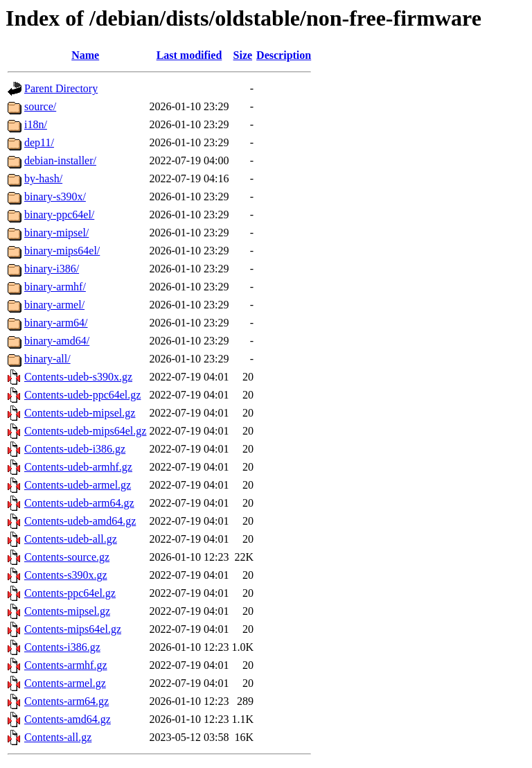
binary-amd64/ (57, 341)
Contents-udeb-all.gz (71, 539)
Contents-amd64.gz (68, 719)
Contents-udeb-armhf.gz (78, 467)
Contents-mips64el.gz (73, 629)
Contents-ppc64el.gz (70, 593)
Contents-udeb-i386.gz (75, 449)
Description (284, 55)
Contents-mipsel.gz (67, 611)
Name (85, 55)
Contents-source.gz (67, 557)
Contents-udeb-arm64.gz (79, 503)
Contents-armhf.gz (66, 665)
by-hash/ (43, 178)
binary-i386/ (52, 269)
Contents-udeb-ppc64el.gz (82, 395)
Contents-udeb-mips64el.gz (85, 431)
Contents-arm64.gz (66, 701)
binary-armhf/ (55, 287)
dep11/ (39, 142)
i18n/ (36, 124)
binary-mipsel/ (56, 233)
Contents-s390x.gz (66, 575)
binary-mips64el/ (62, 251)
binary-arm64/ (56, 323)
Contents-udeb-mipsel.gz (80, 413)
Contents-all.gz (58, 737)
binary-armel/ (54, 305)
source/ (40, 106)
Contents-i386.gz (62, 647)
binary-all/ (47, 359)
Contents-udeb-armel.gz (78, 485)
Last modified (189, 55)
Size (243, 55)
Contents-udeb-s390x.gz (78, 377)
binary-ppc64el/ (59, 215)
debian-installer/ (60, 160)
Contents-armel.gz (65, 683)
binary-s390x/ (55, 197)
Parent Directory (61, 88)
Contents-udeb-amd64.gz (80, 521)
